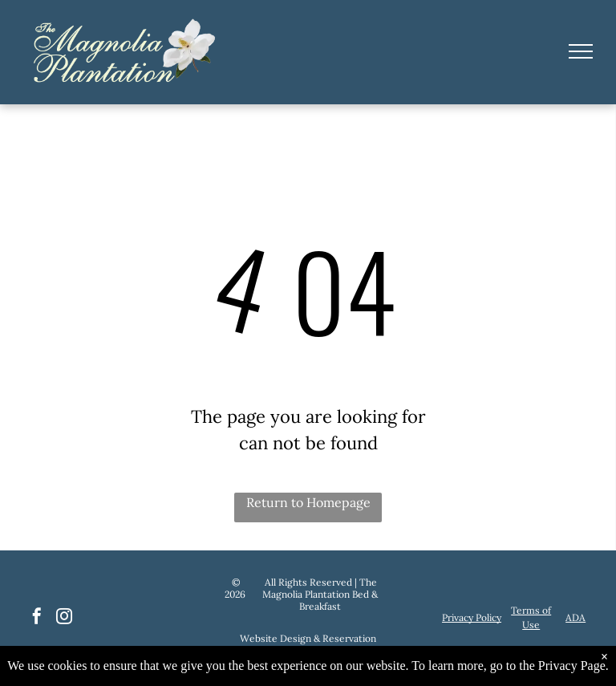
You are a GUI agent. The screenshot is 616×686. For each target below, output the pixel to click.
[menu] (581, 51)
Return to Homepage (308, 502)
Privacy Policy (472, 617)
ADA (575, 617)
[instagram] (64, 618)
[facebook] (37, 618)
